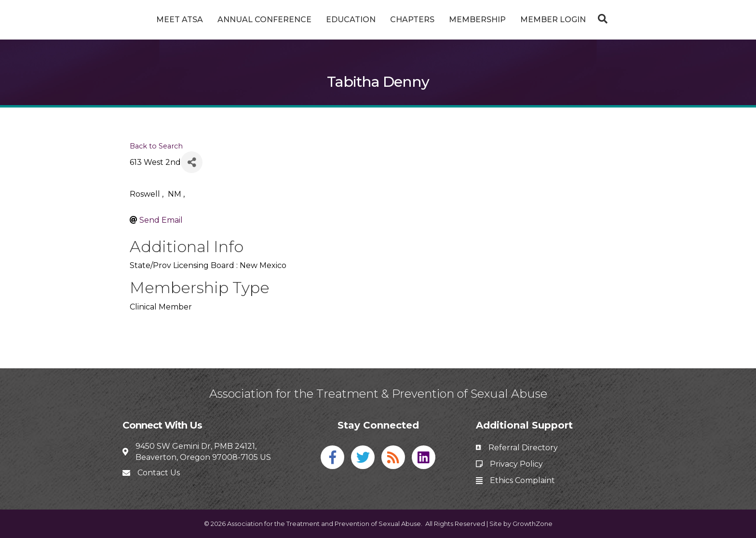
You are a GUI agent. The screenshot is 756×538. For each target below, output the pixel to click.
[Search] (636, 19)
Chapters (448, 20)
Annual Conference (228, 20)
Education (315, 20)
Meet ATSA (143, 20)
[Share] (192, 162)
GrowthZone (533, 524)
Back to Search (156, 146)
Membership (513, 20)
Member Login (589, 20)
